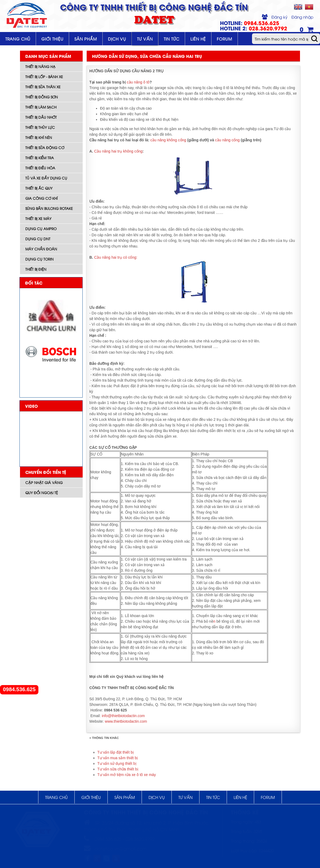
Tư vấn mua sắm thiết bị (118, 758)
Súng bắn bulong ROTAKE (49, 208)
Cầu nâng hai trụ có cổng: (116, 257)
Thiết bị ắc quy (39, 188)
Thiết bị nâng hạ (40, 66)
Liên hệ (198, 39)
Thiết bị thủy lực (40, 127)
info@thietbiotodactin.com (123, 716)
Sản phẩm (86, 39)
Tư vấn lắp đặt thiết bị (116, 752)
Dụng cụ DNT (38, 239)
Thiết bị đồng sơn (42, 97)
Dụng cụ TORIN (39, 259)
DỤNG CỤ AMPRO (41, 229)
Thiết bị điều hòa (40, 168)
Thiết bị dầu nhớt (41, 117)
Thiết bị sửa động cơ (45, 147)
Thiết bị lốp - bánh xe (44, 77)
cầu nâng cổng (227, 140)
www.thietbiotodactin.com (126, 721)
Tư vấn (145, 39)
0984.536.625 (19, 689)
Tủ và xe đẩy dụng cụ (46, 178)
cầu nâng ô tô (138, 82)
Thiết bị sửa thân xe (43, 87)
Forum (225, 39)
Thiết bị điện (36, 269)
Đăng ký (279, 17)
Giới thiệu (52, 39)
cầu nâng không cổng (168, 140)
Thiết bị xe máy (38, 218)
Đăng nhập (302, 17)
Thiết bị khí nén (39, 137)
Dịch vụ (117, 39)
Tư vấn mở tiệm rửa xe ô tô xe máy (127, 775)
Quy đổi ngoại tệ (42, 493)
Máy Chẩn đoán (41, 249)
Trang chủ (18, 39)
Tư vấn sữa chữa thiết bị (118, 769)
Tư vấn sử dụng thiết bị (117, 763)
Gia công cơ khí (41, 198)
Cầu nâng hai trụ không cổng (118, 151)
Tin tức (172, 39)
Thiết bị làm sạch (41, 107)
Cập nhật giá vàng (44, 482)
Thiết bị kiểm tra (40, 158)
